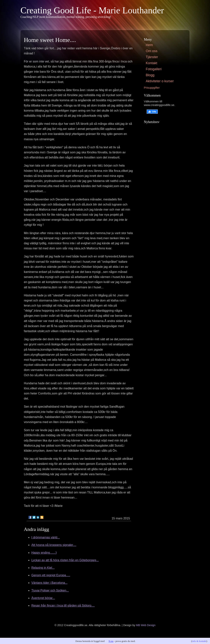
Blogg (150, 75)
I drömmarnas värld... (46, 537)
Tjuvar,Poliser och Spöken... (50, 590)
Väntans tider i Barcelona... (49, 583)
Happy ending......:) (44, 553)
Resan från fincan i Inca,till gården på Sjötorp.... (63, 606)
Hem (149, 45)
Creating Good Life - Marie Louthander (92, 10)
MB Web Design (146, 625)
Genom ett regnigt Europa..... (51, 575)
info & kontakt (199, 641)
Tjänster (152, 57)
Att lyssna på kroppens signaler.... (54, 545)
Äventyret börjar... (43, 598)
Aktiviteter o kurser (160, 81)
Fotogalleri (154, 69)
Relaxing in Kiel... (43, 568)
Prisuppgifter (152, 88)
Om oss (152, 51)
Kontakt (151, 63)
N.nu (111, 641)
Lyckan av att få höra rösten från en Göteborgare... (65, 560)
